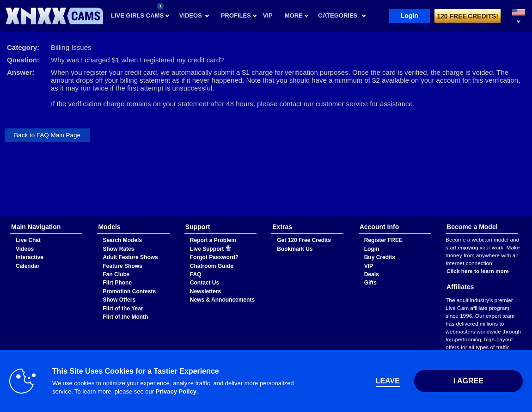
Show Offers (119, 300)
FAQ (196, 274)
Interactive (30, 257)
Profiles (236, 15)
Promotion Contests (129, 291)
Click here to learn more (478, 271)
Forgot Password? (214, 257)
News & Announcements (222, 300)
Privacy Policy (176, 391)
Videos (191, 15)
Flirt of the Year (123, 309)
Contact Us (205, 283)
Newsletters (205, 291)
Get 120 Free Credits (304, 240)
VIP (369, 266)
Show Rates (118, 249)
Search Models (122, 240)
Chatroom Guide (212, 266)
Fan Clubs (116, 274)
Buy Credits (380, 257)
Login (410, 16)
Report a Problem (213, 240)
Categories (338, 15)
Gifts (370, 283)
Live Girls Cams (137, 11)
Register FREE (383, 240)
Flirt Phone (117, 283)
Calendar (28, 266)
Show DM (0, 217)
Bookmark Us (295, 249)
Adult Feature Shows (130, 257)
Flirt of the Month (125, 317)
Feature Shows (122, 266)
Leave (388, 381)
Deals (372, 274)
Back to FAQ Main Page (47, 135)
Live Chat (28, 240)
